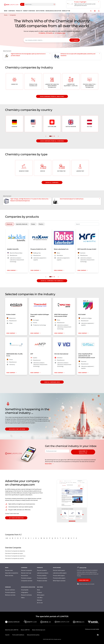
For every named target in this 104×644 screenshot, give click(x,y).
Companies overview (27, 581)
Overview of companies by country (14, 558)
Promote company (26, 578)
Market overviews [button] (29, 11)
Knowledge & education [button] (53, 11)
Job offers (40, 598)
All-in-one (40, 603)
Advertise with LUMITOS (12, 630)
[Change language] (95, 11)
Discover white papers (59, 570)
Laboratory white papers (60, 573)
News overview (9, 575)
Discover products (42, 570)
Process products (42, 575)
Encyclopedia (25, 590)
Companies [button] (12, 11)
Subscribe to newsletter (83, 452)
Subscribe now (84, 580)
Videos (23, 598)
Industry (43, 33)
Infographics (25, 592)
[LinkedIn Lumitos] (98, 635)
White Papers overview (59, 581)
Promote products (42, 578)
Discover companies (26, 570)
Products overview (42, 581)
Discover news (9, 570)
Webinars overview (10, 595)
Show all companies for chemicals (52, 281)
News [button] (6, 11)
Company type (61, 33)
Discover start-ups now (17, 429)
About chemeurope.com (39, 630)
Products (40, 592)
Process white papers (59, 575)
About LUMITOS (25, 630)
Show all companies (52, 182)
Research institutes (26, 595)
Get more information (16, 518)
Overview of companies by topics (14, 553)
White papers (41, 595)
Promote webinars (10, 592)
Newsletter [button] (66, 11)
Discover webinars (10, 590)
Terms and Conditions (18, 635)
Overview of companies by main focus (15, 556)
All (22, 4)
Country (50, 33)
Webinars (40, 600)
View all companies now (52, 382)
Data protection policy (33, 635)
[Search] (54, 4)
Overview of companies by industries (15, 551)
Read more (50, 464)
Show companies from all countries (52, 141)
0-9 (7, 538)
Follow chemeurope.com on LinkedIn (86, 584)
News (39, 590)
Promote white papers (59, 578)
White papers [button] (40, 11)
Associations (25, 575)
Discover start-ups (26, 573)
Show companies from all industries (52, 96)
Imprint (7, 635)
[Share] (91, 11)
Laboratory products (43, 573)
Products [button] (19, 11)
